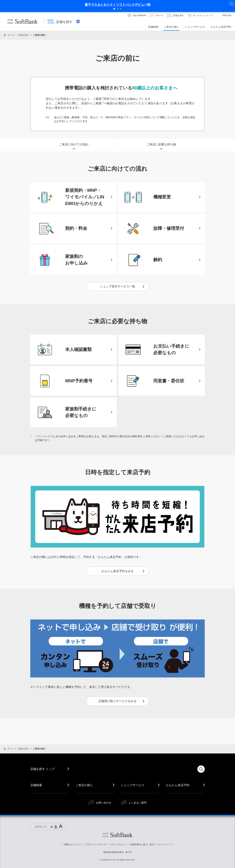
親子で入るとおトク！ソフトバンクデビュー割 (118, 4)
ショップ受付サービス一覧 (122, 286)
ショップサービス (133, 785)
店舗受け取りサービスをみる (122, 701)
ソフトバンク (117, 835)
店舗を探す (23, 35)
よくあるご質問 (138, 803)
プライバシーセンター (96, 844)
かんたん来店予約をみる (123, 571)
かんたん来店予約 (178, 785)
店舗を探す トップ (42, 769)
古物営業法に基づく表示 (142, 844)
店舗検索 (36, 785)
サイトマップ (164, 844)
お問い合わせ (104, 803)
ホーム (11, 35)
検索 (201, 769)
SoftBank (22, 21)
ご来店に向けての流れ (74, 145)
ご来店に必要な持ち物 (161, 145)
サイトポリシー (119, 844)
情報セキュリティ (73, 844)
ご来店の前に (84, 785)
